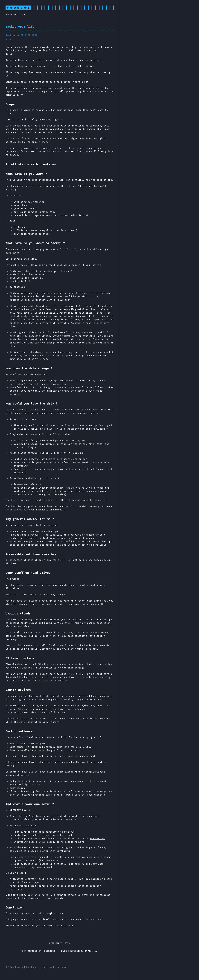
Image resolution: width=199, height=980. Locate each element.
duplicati (53, 762)
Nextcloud (35, 816)
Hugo (33, 967)
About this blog (16, 15)
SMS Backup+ (97, 839)
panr (64, 967)
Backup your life (20, 27)
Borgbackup (64, 851)
